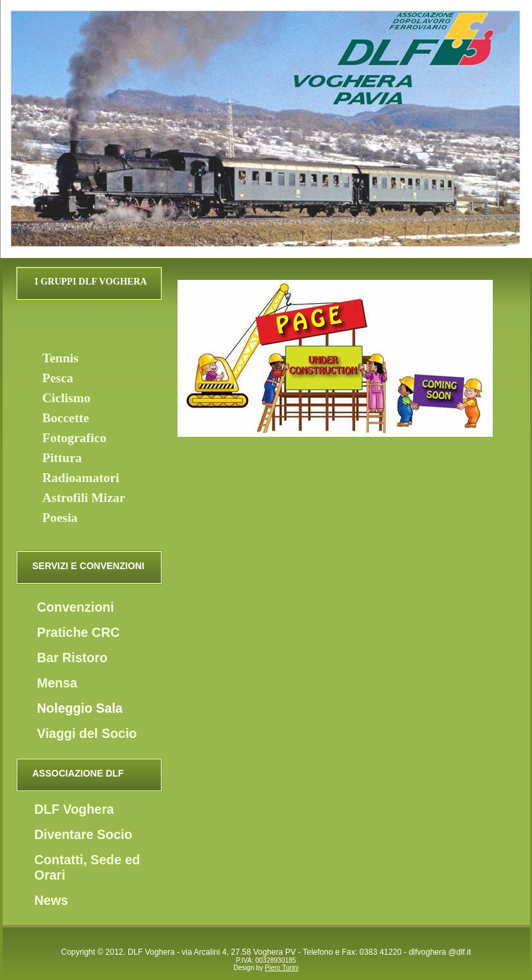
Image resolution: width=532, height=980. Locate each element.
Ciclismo (67, 398)
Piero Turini (282, 968)
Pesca (58, 378)
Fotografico (74, 438)
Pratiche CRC (79, 632)
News (52, 900)
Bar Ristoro (72, 658)
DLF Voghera (74, 809)
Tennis (61, 358)
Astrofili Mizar (84, 498)
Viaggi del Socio (87, 733)
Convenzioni (76, 607)
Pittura (63, 458)
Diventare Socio (83, 834)
